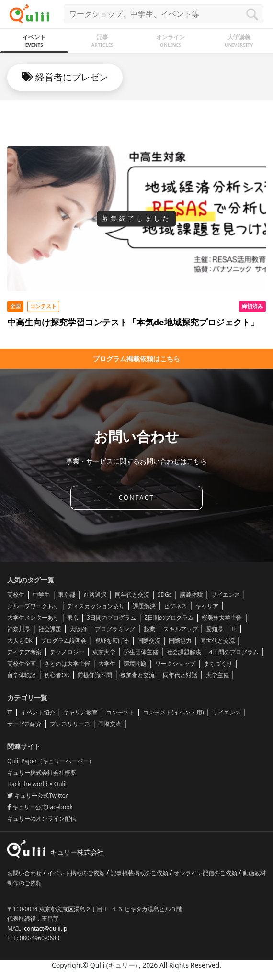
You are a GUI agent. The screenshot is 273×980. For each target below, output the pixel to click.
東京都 (67, 595)
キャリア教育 (80, 712)
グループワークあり (33, 606)
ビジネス (175, 606)
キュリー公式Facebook (40, 807)
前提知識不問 (95, 675)
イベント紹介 (38, 712)
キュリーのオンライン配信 (42, 819)
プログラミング (115, 629)
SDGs (165, 595)
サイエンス (226, 595)
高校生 (16, 595)
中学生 (41, 595)
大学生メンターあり (33, 618)
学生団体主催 (141, 652)
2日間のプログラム (169, 618)
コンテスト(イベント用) (173, 712)
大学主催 (217, 675)
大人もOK (20, 640)
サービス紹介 (24, 724)
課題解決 (144, 606)
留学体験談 (22, 675)
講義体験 (192, 595)
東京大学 (104, 652)
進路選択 (95, 595)
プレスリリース (70, 724)
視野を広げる (112, 640)
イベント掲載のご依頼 (77, 873)
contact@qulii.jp (45, 929)
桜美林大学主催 (222, 618)
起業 (149, 629)
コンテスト (120, 712)
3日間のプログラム (111, 618)
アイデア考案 (24, 652)
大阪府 (78, 629)
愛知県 (215, 629)
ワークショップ (175, 663)
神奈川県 (19, 629)
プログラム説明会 (64, 640)
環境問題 (135, 663)
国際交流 (149, 640)
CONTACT (136, 497)
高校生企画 (22, 663)
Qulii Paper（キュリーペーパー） (51, 761)
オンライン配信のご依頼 (206, 873)
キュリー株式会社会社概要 (42, 773)
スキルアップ (181, 629)
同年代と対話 (180, 675)
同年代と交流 (132, 595)
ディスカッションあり (96, 606)
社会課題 (50, 629)
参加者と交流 (137, 675)
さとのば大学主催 (67, 663)
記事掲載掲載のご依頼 (140, 873)
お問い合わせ (25, 873)
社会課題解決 (184, 652)
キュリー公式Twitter (37, 796)
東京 (73, 618)
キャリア (207, 606)
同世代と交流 (217, 640)
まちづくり (218, 663)
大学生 (107, 663)
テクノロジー (67, 652)
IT (234, 629)
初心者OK (57, 675)
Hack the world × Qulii (37, 784)
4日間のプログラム (234, 652)
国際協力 (180, 640)
